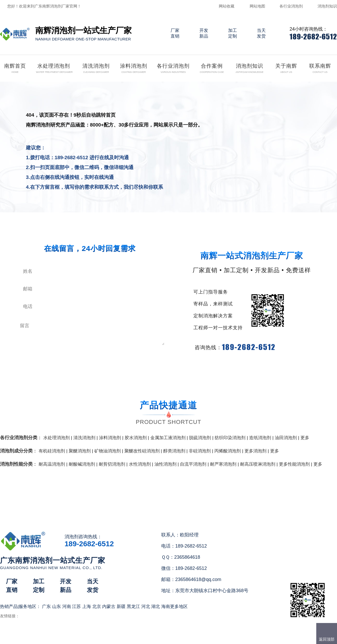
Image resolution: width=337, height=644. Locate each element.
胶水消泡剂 (136, 438)
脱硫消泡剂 (200, 438)
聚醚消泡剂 (80, 451)
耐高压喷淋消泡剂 (258, 464)
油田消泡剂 (286, 438)
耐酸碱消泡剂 (82, 464)
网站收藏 (227, 6)
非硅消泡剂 (200, 451)
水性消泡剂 (140, 464)
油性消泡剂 (166, 464)
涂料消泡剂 (110, 438)
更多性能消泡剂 (294, 464)
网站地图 (257, 6)
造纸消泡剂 (260, 438)
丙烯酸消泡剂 (228, 451)
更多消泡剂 (255, 451)
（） (198, 638)
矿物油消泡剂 (108, 451)
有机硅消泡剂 (52, 451)
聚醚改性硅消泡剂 (142, 451)
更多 (305, 438)
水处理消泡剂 (57, 438)
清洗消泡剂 (84, 438)
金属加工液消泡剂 (168, 438)
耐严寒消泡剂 (223, 464)
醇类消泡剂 (174, 451)
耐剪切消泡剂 (112, 464)
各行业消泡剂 (291, 6)
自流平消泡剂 (193, 464)
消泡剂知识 (327, 6)
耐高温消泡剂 (52, 464)
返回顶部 (327, 639)
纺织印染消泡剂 (230, 438)
